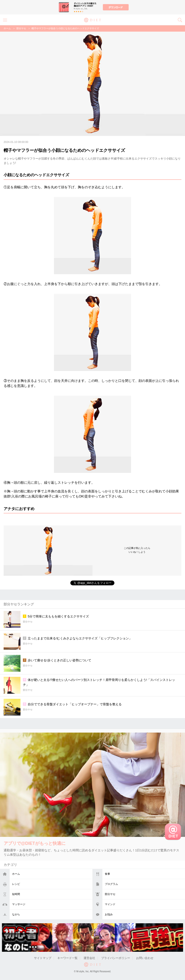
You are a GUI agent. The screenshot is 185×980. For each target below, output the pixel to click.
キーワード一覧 (67, 958)
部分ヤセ (110, 894)
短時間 (16, 894)
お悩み (109, 914)
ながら (16, 914)
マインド (110, 904)
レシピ (16, 884)
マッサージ (19, 904)
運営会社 (89, 958)
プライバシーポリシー (116, 958)
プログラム (111, 884)
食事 (107, 874)
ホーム (16, 874)
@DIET (92, 20)
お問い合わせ (145, 958)
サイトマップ (43, 958)
